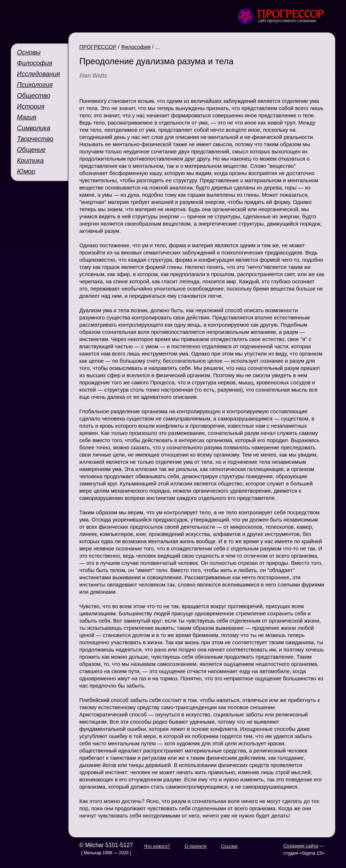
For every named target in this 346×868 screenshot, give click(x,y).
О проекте (196, 846)
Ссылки (229, 846)
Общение (31, 150)
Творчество (35, 139)
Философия (35, 63)
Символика (34, 128)
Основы (29, 52)
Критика (30, 161)
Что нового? (157, 846)
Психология (35, 85)
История (31, 106)
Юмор (26, 171)
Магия (27, 117)
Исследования (38, 74)
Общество (34, 96)
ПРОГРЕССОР (98, 47)
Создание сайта (301, 846)
